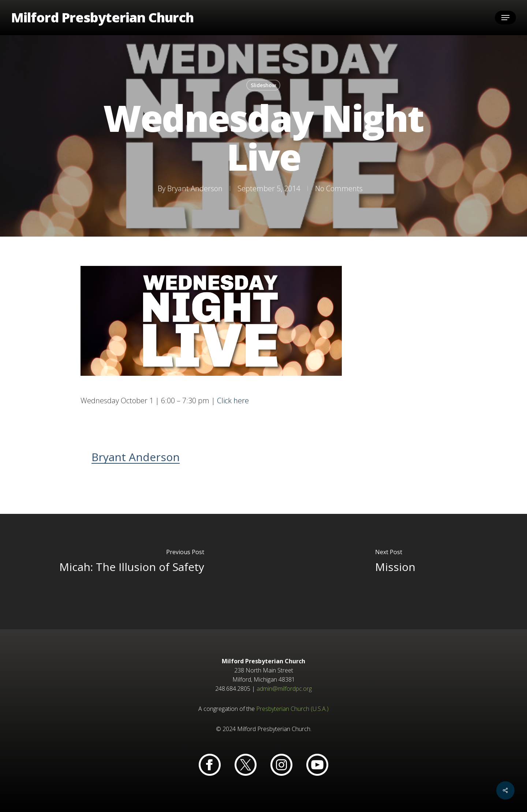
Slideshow (263, 85)
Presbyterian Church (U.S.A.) (292, 709)
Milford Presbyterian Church (102, 18)
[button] (505, 18)
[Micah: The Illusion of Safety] (132, 572)
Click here (233, 401)
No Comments (339, 188)
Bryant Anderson (195, 188)
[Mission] (395, 572)
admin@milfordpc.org (284, 689)
